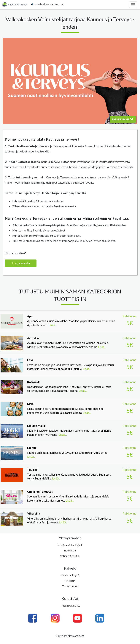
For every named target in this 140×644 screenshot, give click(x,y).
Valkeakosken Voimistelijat (47, 4)
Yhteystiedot (70, 586)
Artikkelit (70, 581)
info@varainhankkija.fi (70, 545)
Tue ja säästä (21, 263)
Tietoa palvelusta (70, 606)
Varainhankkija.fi (70, 575)
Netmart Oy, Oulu (70, 556)
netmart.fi (70, 550)
